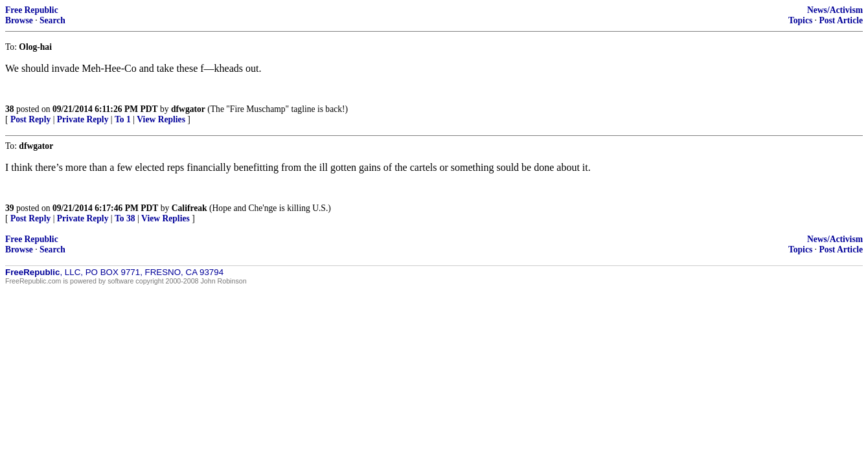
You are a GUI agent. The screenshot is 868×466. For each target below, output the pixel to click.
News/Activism (835, 10)
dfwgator (188, 109)
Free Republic (32, 10)
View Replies (161, 119)
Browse (19, 20)
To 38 (125, 218)
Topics (800, 20)
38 (10, 109)
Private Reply (83, 119)
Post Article (841, 20)
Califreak (189, 208)
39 (10, 208)
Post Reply (30, 119)
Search (52, 20)
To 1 (123, 119)
